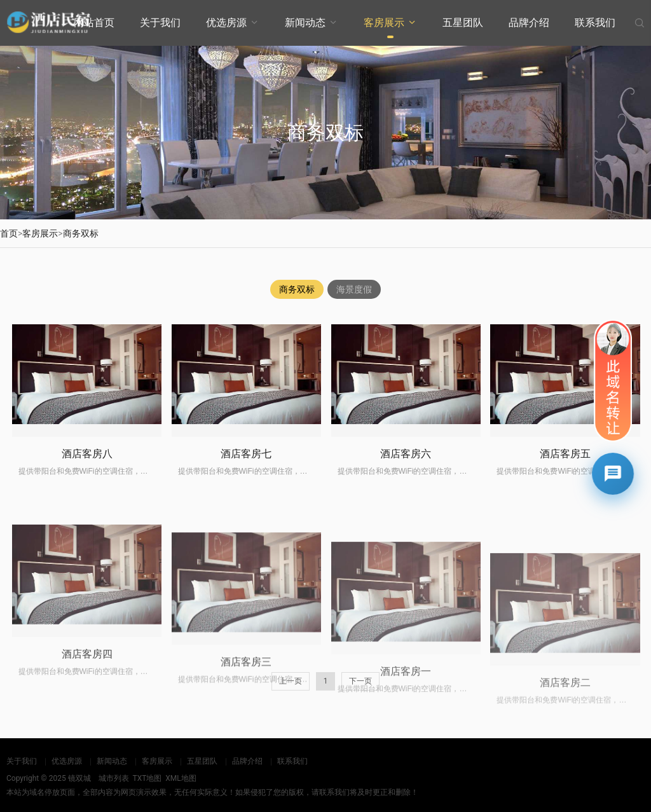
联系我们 (595, 23)
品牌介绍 (529, 23)
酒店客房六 (406, 479)
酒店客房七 (246, 473)
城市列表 (114, 778)
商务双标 (81, 233)
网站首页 (94, 23)
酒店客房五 (565, 487)
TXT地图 (147, 778)
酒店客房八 (87, 468)
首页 (9, 233)
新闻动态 (305, 23)
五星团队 (463, 23)
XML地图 (181, 778)
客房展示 (384, 23)
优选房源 (226, 23)
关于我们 (160, 23)
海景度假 (354, 291)
